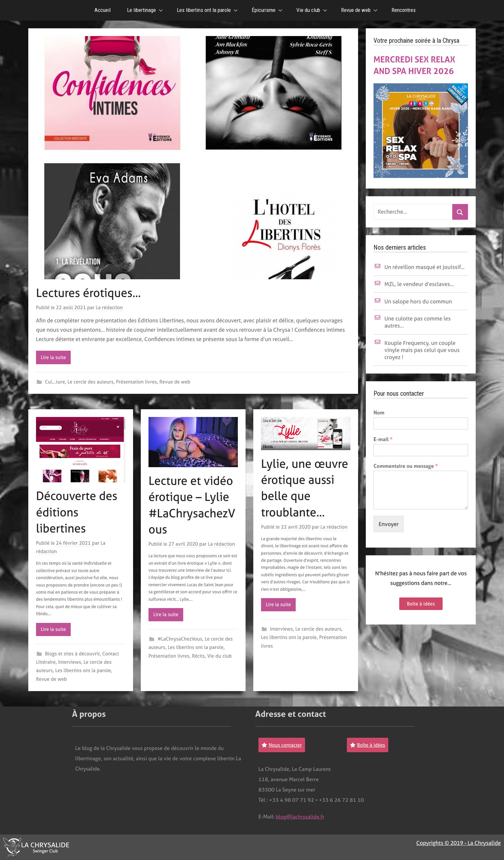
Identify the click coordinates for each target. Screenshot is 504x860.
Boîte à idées (421, 604)
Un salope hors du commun (418, 301)
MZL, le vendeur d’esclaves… (419, 284)
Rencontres (404, 10)
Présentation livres (136, 382)
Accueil (103, 10)
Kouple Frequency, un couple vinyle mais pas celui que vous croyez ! (422, 350)
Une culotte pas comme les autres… (418, 322)
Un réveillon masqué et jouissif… (424, 267)
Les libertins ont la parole (207, 10)
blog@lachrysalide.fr (300, 817)
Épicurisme (267, 10)
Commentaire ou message (406, 466)
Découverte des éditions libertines (77, 512)
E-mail (383, 439)
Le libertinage (145, 10)
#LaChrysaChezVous (180, 639)
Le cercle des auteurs (90, 382)
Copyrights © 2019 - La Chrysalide (459, 843)
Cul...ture (55, 382)
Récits (198, 656)
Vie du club (312, 10)
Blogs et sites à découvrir (72, 654)
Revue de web (359, 10)
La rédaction (109, 307)
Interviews (70, 662)
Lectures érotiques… (88, 293)
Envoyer (389, 524)
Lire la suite (53, 357)
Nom (379, 413)
